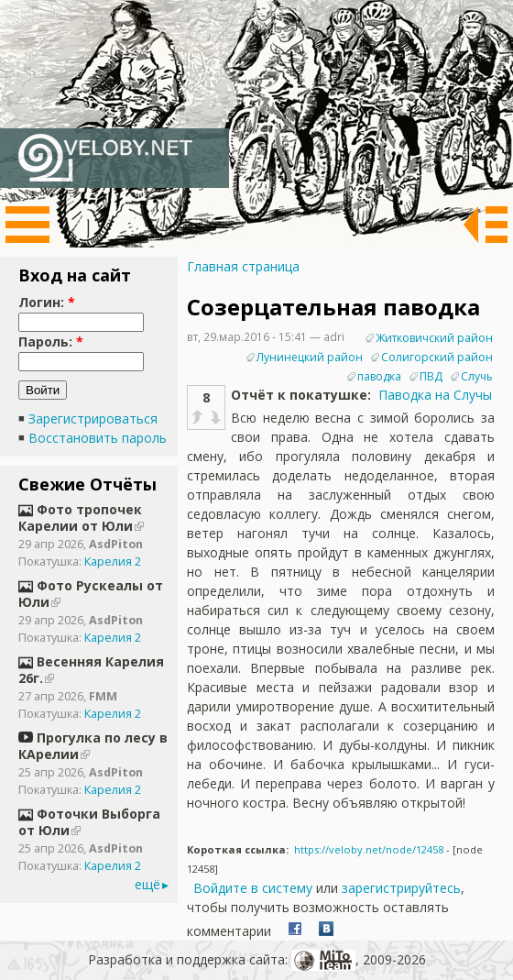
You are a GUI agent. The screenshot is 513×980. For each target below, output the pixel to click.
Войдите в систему (253, 888)
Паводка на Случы (435, 395)
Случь (477, 376)
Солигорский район (437, 357)
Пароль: (51, 341)
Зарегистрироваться (93, 418)
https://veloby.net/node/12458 (369, 849)
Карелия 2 (113, 562)
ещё (147, 884)
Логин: (47, 302)
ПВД (431, 376)
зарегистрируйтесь (401, 888)
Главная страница (243, 266)
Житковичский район (434, 338)
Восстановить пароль (98, 438)
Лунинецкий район (310, 357)
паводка (379, 376)
